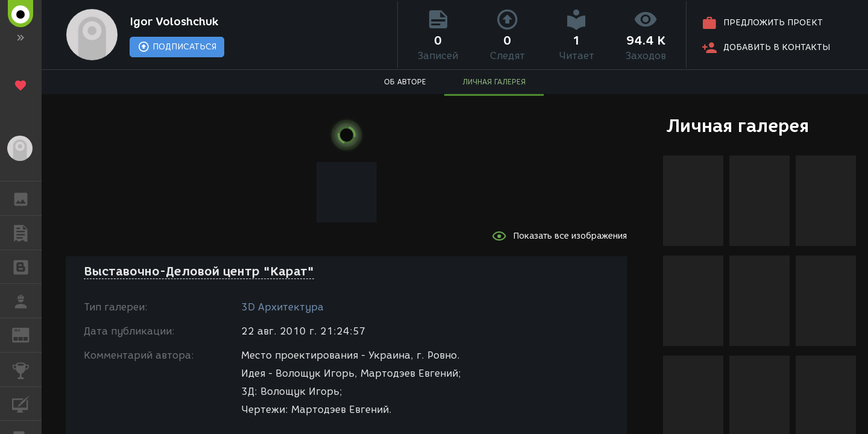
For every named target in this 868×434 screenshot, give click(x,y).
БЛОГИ (27, 266)
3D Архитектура (282, 307)
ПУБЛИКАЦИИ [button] (27, 233)
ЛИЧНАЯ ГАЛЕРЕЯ (494, 82)
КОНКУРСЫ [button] (27, 370)
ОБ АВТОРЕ (405, 82)
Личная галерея (737, 126)
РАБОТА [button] (27, 301)
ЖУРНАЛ (27, 334)
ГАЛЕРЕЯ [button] (27, 198)
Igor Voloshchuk (174, 22)
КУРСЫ (27, 403)
